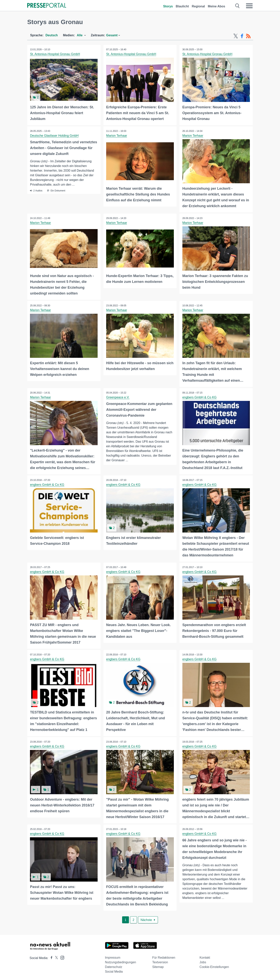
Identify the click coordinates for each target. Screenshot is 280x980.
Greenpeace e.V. (118, 397)
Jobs (203, 961)
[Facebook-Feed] (242, 36)
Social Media (114, 971)
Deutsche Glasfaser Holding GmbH (54, 135)
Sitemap (158, 966)
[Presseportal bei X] (55, 957)
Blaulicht (182, 6)
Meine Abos (217, 6)
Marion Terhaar (117, 135)
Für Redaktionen (164, 957)
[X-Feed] (236, 36)
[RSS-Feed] (248, 36)
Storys (168, 6)
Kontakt (205, 957)
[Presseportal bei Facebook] (50, 957)
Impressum (113, 957)
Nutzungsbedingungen (121, 961)
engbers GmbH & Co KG (199, 397)
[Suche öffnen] (238, 6)
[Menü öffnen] (249, 6)
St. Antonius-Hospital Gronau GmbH (55, 54)
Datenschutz (114, 966)
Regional (198, 6)
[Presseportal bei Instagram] (61, 956)
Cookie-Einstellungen (214, 966)
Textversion (160, 961)
